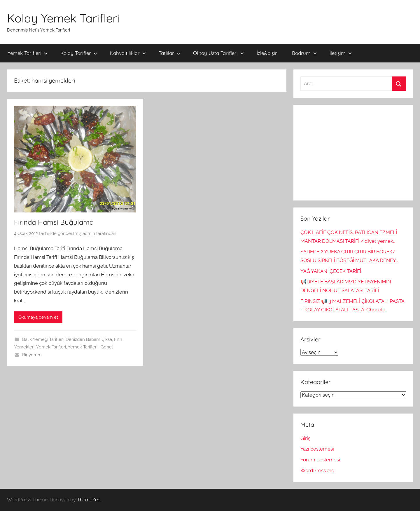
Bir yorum (32, 355)
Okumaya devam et (38, 317)
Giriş (305, 438)
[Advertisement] (353, 153)
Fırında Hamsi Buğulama (54, 222)
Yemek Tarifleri (28, 53)
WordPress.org (317, 470)
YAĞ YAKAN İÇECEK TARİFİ (331, 271)
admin (89, 233)
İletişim (341, 53)
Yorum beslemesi (320, 460)
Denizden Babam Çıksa (89, 339)
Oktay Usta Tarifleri (219, 53)
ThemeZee (89, 500)
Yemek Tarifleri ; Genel (90, 347)
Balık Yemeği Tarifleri (43, 339)
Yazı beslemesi (317, 449)
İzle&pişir (267, 53)
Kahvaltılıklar (128, 53)
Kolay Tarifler (79, 53)
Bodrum (304, 53)
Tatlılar (170, 53)
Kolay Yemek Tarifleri (63, 18)
